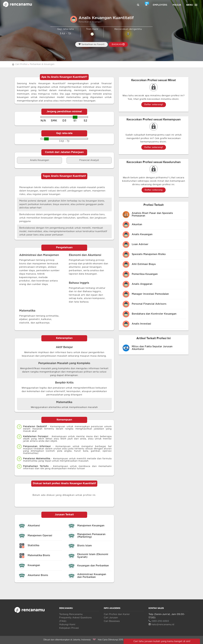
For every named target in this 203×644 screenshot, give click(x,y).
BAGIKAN (118, 44)
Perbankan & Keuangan (42, 64)
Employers (160, 5)
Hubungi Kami (67, 625)
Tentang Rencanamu (71, 614)
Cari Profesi (21, 64)
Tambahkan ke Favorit (92, 44)
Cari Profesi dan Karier (117, 614)
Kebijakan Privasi (69, 628)
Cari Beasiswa (112, 621)
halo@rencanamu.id (161, 625)
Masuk (177, 5)
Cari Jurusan (111, 618)
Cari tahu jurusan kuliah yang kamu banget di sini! (162, 641)
